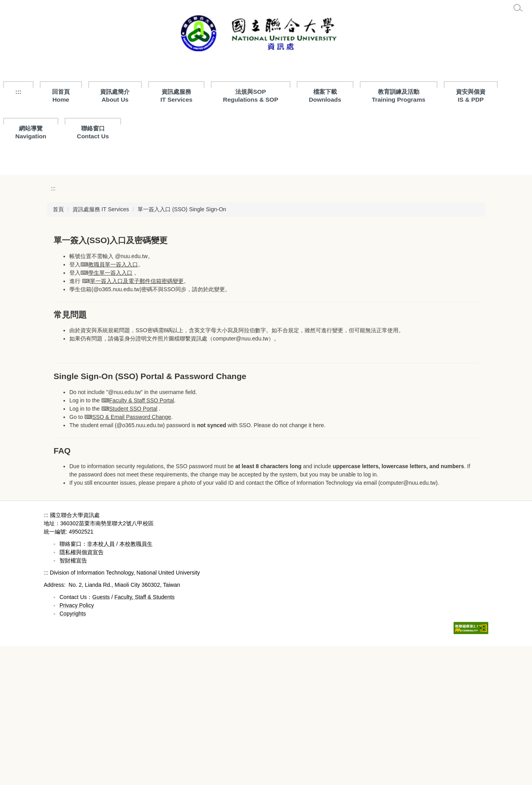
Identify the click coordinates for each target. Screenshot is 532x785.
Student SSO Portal (133, 547)
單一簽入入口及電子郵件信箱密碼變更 (137, 419)
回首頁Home (61, 96)
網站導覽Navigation (31, 132)
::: (18, 92)
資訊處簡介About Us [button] (115, 96)
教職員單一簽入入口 (113, 403)
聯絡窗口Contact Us (93, 132)
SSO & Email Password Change (132, 555)
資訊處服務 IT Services (176, 96)
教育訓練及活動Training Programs (398, 96)
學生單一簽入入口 (110, 411)
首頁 (58, 348)
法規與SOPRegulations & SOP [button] (251, 96)
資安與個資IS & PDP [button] (471, 96)
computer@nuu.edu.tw (241, 477)
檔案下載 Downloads (325, 96)
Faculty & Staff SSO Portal (142, 539)
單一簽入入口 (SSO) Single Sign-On (182, 348)
